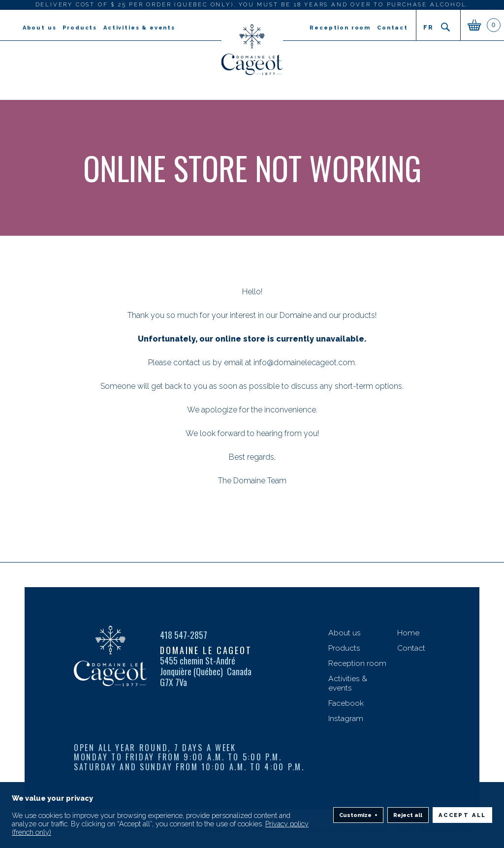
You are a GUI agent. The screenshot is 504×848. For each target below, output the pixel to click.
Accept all (462, 810)
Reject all (408, 810)
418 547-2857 (184, 635)
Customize (358, 810)
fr (428, 28)
